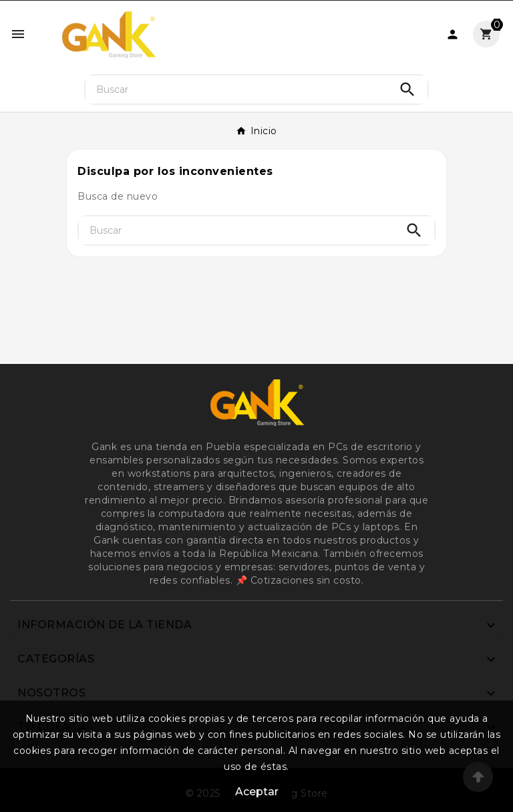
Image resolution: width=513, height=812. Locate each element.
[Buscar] (237, 89)
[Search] (407, 89)
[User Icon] (453, 34)
